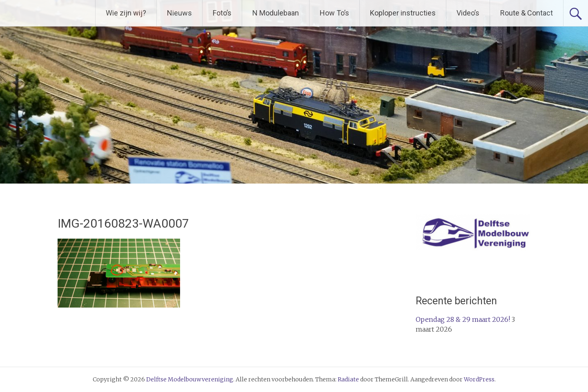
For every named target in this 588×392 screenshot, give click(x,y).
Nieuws (179, 13)
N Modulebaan (276, 13)
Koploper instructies (403, 13)
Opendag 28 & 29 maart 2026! (463, 319)
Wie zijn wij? (126, 13)
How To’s (334, 13)
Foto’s (222, 13)
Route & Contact (527, 13)
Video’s (468, 13)
